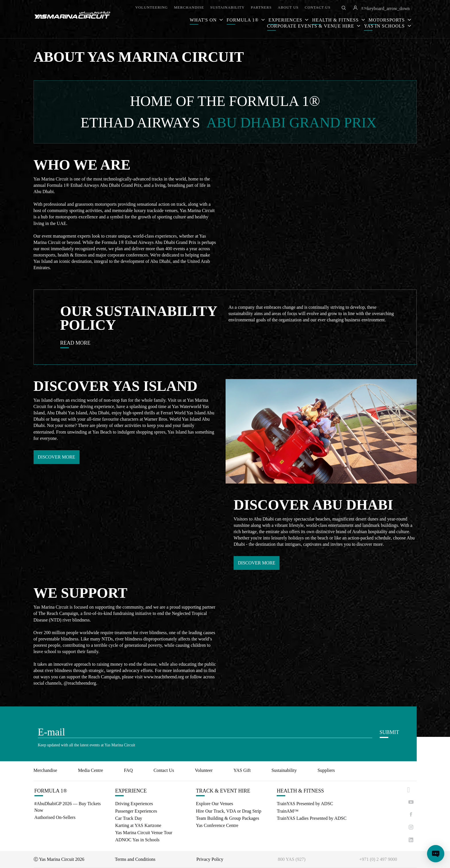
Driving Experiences (134, 804)
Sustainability (284, 770)
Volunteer (204, 770)
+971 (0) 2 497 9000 (378, 859)
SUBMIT (389, 732)
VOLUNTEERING (152, 7)
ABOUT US (288, 7)
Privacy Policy (210, 859)
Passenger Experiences (136, 811)
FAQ (128, 770)
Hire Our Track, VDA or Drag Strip (229, 811)
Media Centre (91, 770)
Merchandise (45, 770)
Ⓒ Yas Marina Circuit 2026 (59, 859)
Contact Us (164, 770)
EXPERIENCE (131, 791)
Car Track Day (129, 818)
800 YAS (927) (292, 859)
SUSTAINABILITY (228, 7)
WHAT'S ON (204, 20)
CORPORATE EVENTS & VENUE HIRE (311, 26)
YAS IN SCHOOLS (385, 26)
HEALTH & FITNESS (300, 791)
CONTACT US (318, 7)
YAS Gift (242, 770)
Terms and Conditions (135, 859)
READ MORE (75, 343)
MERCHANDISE (189, 7)
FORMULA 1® (244, 20)
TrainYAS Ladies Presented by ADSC (312, 818)
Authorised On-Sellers (55, 817)
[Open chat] (436, 854)
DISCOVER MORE (57, 457)
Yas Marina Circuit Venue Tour (144, 833)
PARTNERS (261, 7)
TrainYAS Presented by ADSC (305, 804)
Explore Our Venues (215, 804)
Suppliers (326, 770)
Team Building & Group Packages (228, 818)
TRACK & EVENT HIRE (223, 791)
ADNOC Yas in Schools (137, 840)
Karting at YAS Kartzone (138, 825)
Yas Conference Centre (217, 825)
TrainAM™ (288, 811)
